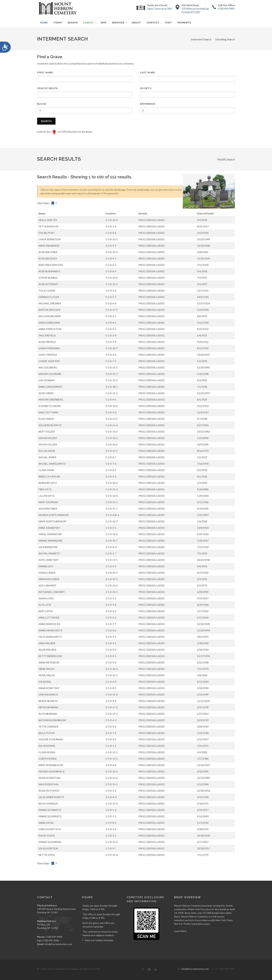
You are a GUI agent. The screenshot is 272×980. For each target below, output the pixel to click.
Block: (42, 104)
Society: (146, 88)
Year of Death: (48, 88)
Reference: (148, 104)
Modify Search (226, 159)
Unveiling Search (225, 39)
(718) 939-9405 (226, 9)
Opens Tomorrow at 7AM (159, 9)
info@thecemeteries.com (58, 944)
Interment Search (201, 39)
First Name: (45, 73)
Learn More (180, 931)
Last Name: (148, 73)
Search (46, 121)
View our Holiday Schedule (99, 940)
